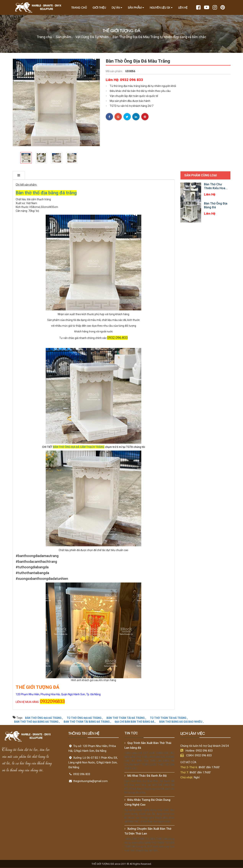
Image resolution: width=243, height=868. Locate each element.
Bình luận (118, 175)
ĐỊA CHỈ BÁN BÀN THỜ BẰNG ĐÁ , (135, 722)
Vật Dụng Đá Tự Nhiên (92, 37)
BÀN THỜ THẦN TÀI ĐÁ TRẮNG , (126, 718)
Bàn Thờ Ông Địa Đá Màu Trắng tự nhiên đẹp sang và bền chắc (159, 37)
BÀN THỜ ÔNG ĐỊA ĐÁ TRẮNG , (44, 718)
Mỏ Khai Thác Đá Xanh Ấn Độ (147, 776)
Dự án (117, 7)
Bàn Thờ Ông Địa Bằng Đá (216, 205)
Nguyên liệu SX (161, 7)
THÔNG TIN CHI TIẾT (31, 175)
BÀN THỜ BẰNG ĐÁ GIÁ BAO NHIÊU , (181, 722)
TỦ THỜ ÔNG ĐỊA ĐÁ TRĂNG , (85, 718)
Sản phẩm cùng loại (201, 175)
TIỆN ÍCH (96, 175)
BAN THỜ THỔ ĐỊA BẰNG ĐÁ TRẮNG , (37, 722)
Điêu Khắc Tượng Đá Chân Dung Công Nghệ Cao (147, 802)
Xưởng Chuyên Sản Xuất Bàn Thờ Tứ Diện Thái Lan (148, 831)
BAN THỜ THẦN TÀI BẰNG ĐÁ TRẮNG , (87, 722)
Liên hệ (183, 7)
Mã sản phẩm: (115, 71)
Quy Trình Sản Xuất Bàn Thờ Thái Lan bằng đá (148, 745)
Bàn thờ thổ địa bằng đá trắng (46, 193)
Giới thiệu (99, 7)
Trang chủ (79, 7)
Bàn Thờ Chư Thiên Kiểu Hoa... (216, 186)
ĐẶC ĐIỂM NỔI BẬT (68, 175)
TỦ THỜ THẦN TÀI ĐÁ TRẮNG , (169, 718)
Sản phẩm (136, 7)
